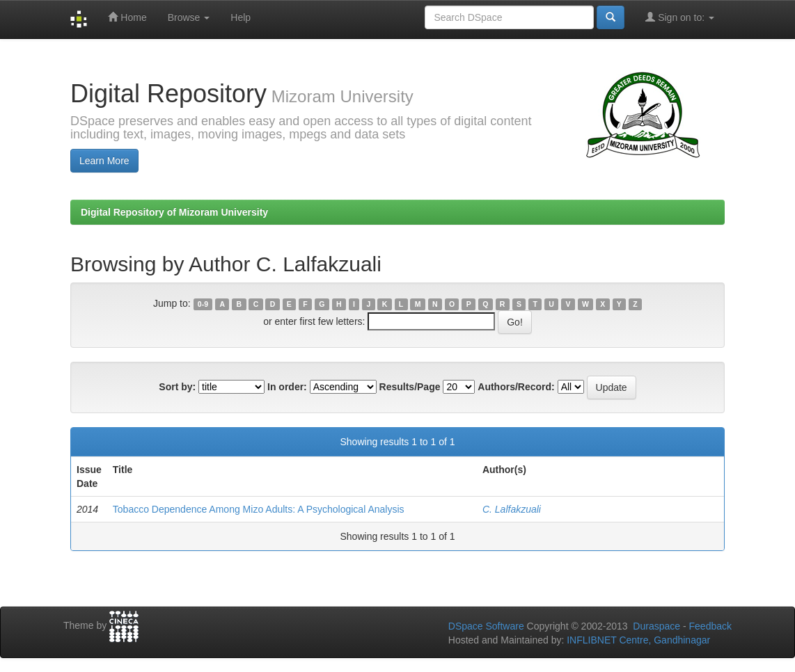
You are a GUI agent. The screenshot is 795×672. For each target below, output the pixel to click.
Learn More (104, 161)
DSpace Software (486, 626)
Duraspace (656, 626)
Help (241, 17)
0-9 (203, 304)
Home (127, 17)
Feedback (710, 626)
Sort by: (177, 387)
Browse (189, 17)
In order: (287, 387)
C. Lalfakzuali (512, 509)
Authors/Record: (516, 387)
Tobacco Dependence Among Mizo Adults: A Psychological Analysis (259, 509)
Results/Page (410, 387)
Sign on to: (680, 17)
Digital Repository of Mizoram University (174, 212)
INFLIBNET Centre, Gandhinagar (637, 640)
